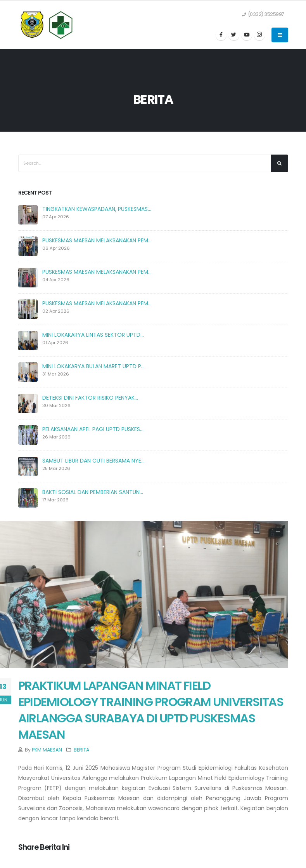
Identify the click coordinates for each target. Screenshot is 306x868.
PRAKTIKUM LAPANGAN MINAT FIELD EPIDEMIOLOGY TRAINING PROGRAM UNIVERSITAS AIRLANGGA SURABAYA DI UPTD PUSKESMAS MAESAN (151, 710)
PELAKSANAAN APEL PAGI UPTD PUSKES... (93, 429)
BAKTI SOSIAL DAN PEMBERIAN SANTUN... (93, 492)
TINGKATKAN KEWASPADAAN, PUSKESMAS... (97, 209)
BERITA (81, 750)
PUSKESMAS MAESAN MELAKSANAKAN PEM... (97, 240)
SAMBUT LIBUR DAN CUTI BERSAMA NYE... (93, 461)
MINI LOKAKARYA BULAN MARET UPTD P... (93, 366)
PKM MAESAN (47, 750)
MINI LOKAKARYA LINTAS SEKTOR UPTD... (93, 335)
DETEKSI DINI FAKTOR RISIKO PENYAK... (90, 398)
